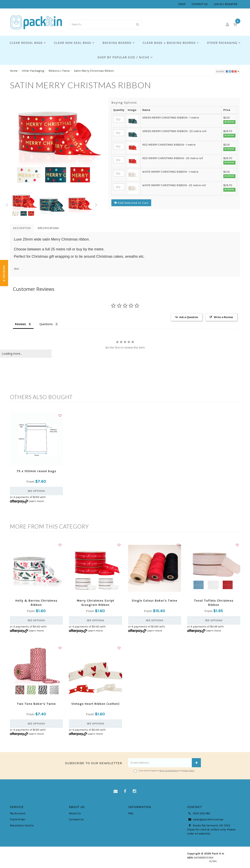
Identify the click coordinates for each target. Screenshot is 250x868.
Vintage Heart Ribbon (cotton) (95, 704)
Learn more (36, 501)
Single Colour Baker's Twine (155, 601)
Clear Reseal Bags (28, 43)
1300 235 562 (199, 813)
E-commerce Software (198, 861)
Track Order (18, 819)
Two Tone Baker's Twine (36, 704)
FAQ (131, 813)
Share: (228, 71)
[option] (56, 144)
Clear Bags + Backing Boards (171, 43)
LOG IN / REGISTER (225, 4)
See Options (36, 491)
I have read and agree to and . (164, 771)
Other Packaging (224, 43)
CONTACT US (200, 4)
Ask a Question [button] (189, 317)
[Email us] (116, 791)
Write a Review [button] (223, 317)
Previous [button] (7, 204)
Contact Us (76, 819)
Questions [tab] (46, 324)
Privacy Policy (188, 771)
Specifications (48, 228)
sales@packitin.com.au (205, 820)
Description (22, 228)
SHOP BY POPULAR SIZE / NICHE (125, 57)
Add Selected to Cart (131, 203)
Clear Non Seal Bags (74, 43)
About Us (75, 813)
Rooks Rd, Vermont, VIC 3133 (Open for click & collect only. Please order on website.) (211, 829)
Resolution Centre (22, 825)
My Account (18, 813)
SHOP (182, 4)
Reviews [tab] (20, 324)
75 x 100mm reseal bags (36, 471)
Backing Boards (119, 43)
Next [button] (96, 204)
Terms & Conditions (169, 771)
